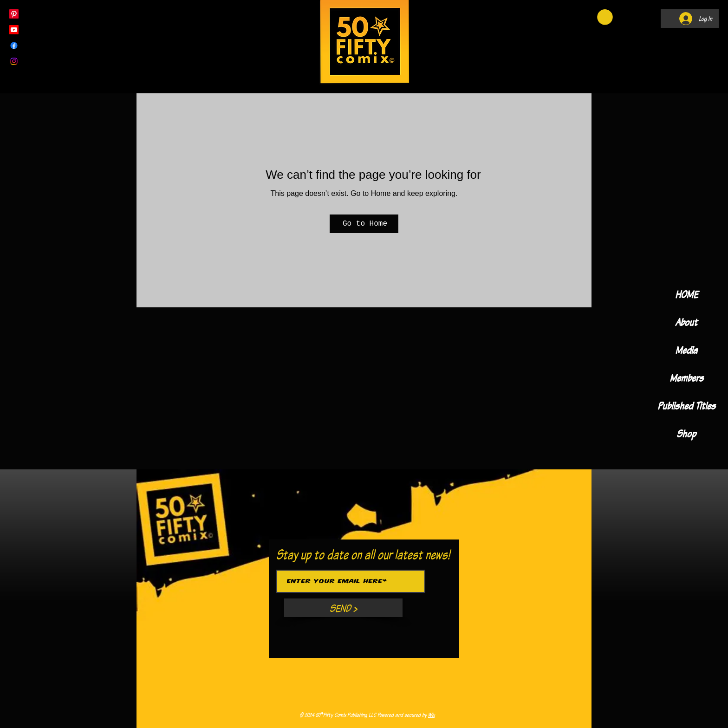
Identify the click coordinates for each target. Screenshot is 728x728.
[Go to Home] (364, 224)
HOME (686, 294)
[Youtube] (14, 30)
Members (686, 378)
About (686, 322)
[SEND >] (343, 608)
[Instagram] (14, 61)
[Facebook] (14, 45)
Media (686, 350)
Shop (686, 433)
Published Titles (686, 406)
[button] (605, 17)
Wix (431, 715)
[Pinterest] (14, 14)
